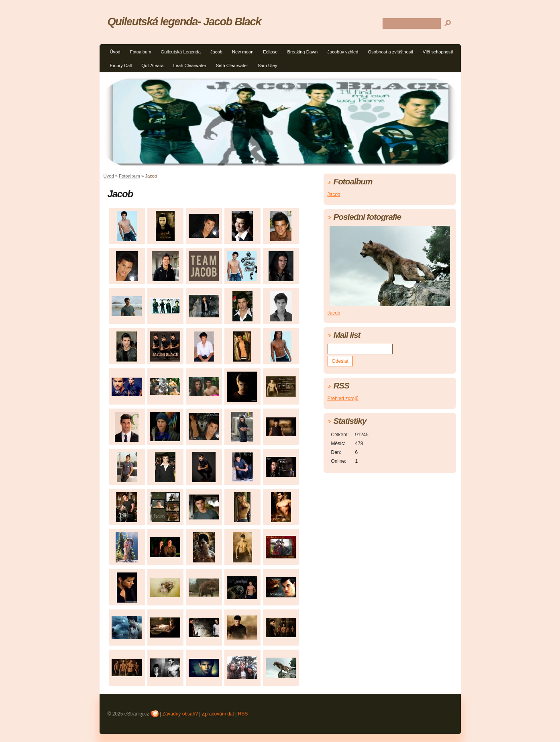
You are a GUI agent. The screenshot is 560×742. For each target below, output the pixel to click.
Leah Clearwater (190, 65)
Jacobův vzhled (343, 52)
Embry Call (121, 65)
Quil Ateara (152, 65)
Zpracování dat (218, 714)
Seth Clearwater (232, 65)
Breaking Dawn (302, 52)
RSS (243, 714)
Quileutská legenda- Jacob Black (184, 21)
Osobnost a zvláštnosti (390, 52)
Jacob (216, 52)
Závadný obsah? (180, 714)
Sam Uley (268, 65)
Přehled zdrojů (343, 399)
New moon (243, 52)
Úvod (115, 52)
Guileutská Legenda (181, 52)
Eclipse (270, 52)
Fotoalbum (141, 52)
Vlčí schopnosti (438, 52)
